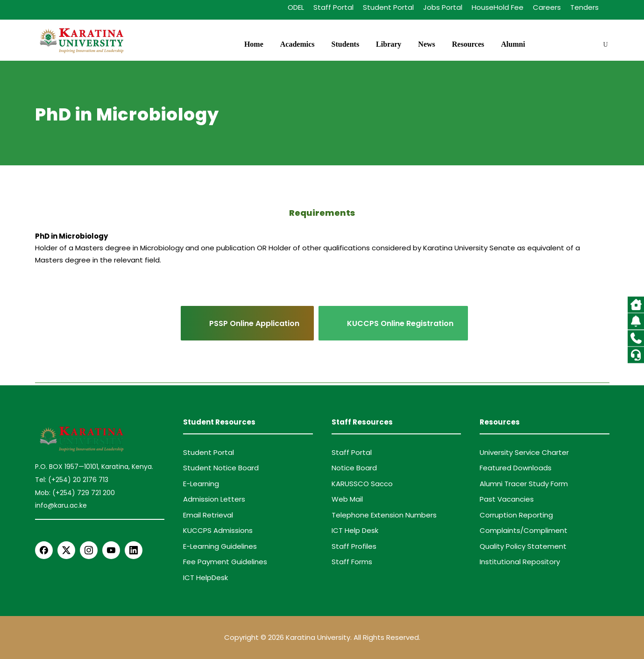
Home (254, 44)
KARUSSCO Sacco (362, 484)
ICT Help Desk (355, 530)
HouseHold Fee (498, 7)
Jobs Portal (443, 7)
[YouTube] (111, 550)
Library (389, 44)
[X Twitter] (66, 550)
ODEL (296, 7)
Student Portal (388, 7)
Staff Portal (333, 7)
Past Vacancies (507, 499)
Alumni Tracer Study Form (524, 484)
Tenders (584, 7)
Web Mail (347, 499)
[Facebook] (44, 550)
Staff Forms (352, 562)
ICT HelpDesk (205, 578)
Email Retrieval (208, 515)
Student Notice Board (221, 468)
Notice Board (354, 468)
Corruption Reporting (516, 515)
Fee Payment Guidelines (225, 562)
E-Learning (201, 484)
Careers (547, 7)
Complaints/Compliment (524, 530)
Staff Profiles (354, 546)
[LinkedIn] (134, 550)
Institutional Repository (520, 562)
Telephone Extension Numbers (384, 515)
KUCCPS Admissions (218, 530)
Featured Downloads (516, 468)
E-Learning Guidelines (220, 546)
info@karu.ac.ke (61, 505)
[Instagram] (89, 550)
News (426, 44)
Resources (468, 44)
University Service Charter (524, 452)
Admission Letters (214, 499)
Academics (297, 44)
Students (346, 44)
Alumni (513, 44)
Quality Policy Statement (523, 546)
